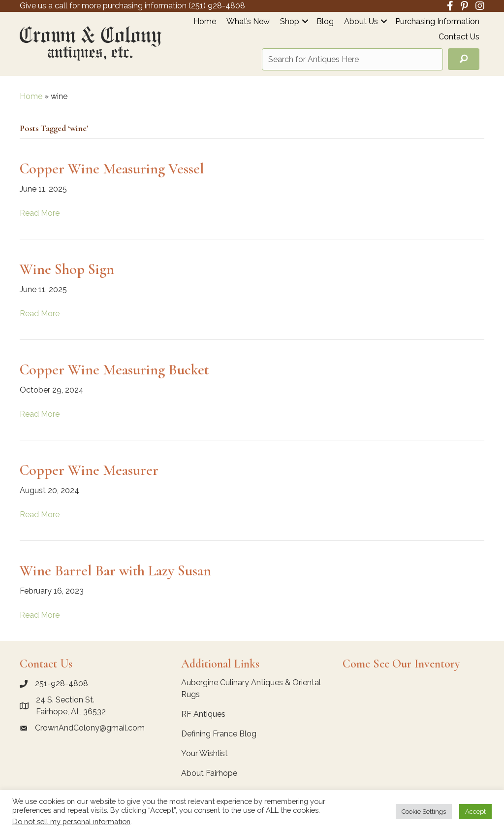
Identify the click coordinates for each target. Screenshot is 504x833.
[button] (305, 21)
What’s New (248, 22)
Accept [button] (475, 812)
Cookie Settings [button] (424, 812)
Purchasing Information (437, 22)
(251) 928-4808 (217, 6)
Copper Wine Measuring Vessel (112, 169)
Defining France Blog (219, 734)
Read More (40, 213)
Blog (325, 22)
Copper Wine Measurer (89, 470)
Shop (290, 22)
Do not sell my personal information (71, 821)
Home (205, 22)
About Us (361, 22)
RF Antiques (203, 714)
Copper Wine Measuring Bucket (114, 370)
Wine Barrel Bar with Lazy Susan (115, 571)
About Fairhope (209, 773)
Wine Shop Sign (67, 269)
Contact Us (459, 37)
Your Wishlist (205, 753)
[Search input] (352, 59)
